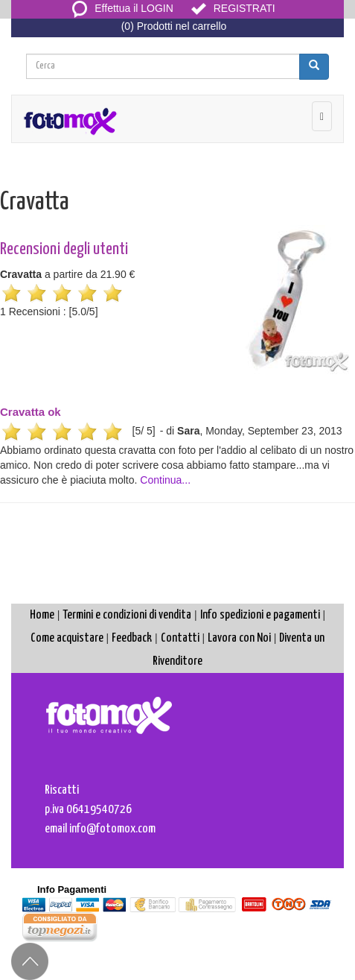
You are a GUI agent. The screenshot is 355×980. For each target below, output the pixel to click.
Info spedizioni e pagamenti (260, 615)
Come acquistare (67, 638)
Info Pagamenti (72, 889)
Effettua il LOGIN (123, 8)
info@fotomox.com (112, 829)
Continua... (165, 480)
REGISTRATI (233, 8)
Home (42, 615)
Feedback (132, 638)
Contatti (180, 638)
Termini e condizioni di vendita (127, 615)
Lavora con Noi (239, 638)
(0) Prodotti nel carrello (174, 26)
